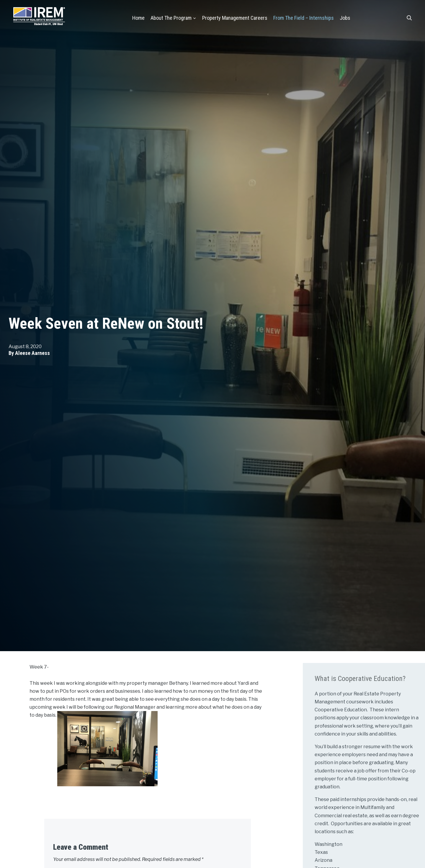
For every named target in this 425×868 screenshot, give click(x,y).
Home (138, 18)
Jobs (345, 18)
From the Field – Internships (304, 18)
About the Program (171, 18)
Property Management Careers (235, 18)
